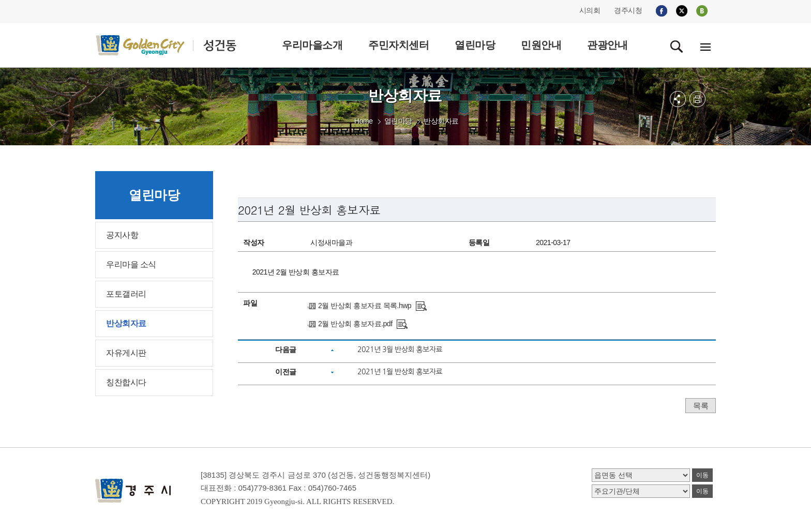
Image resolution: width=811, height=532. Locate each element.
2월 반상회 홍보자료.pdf (355, 324)
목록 (701, 406)
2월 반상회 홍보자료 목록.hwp (365, 306)
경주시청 (628, 10)
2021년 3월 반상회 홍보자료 (400, 349)
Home (363, 121)
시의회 (590, 10)
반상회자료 (441, 121)
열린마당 (398, 121)
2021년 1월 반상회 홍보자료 (400, 372)
